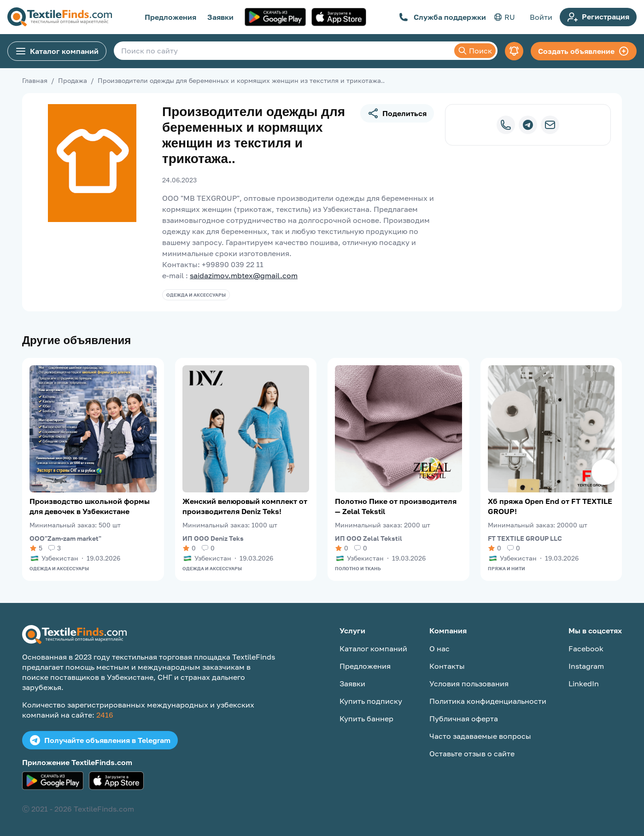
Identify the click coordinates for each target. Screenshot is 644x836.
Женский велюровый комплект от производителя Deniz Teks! (245, 506)
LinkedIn (584, 684)
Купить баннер (366, 719)
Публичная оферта (464, 719)
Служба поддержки (442, 17)
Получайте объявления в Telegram (100, 740)
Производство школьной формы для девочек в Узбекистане (90, 506)
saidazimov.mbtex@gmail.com (244, 275)
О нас (439, 649)
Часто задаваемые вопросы (480, 736)
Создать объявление (584, 51)
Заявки (220, 17)
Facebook (586, 649)
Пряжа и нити (506, 568)
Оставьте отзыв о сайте (472, 754)
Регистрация (598, 17)
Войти (541, 17)
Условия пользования (469, 684)
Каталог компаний (57, 51)
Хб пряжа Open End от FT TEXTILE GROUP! (550, 506)
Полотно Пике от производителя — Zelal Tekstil (396, 506)
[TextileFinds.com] (60, 17)
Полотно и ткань (358, 568)
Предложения (170, 17)
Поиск (475, 51)
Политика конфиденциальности (488, 701)
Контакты (447, 666)
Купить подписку (371, 701)
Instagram (586, 666)
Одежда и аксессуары (196, 295)
